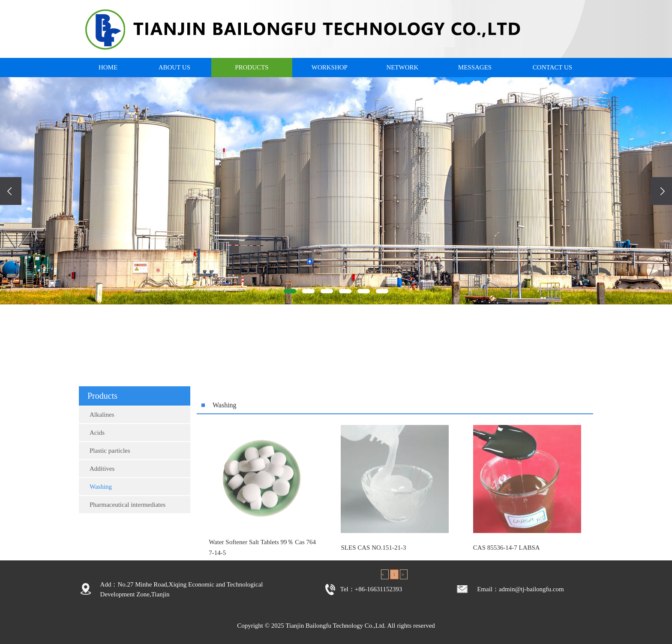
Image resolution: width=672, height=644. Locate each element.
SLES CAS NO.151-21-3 (373, 616)
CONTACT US (552, 67)
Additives (102, 516)
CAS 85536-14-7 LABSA (507, 616)
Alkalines (102, 462)
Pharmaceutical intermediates (127, 552)
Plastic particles (110, 498)
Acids (97, 480)
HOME (108, 67)
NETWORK (402, 67)
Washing (101, 534)
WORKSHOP (330, 67)
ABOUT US (174, 67)
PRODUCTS (252, 67)
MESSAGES (475, 67)
